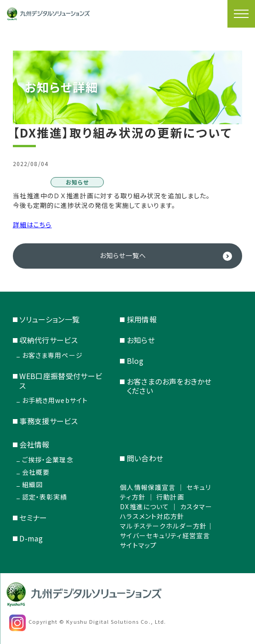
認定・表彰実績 (45, 497)
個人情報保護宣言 (148, 487)
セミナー (33, 517)
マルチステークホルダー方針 (163, 526)
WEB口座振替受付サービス (61, 381)
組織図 (32, 484)
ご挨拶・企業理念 (48, 460)
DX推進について (144, 506)
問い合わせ (145, 458)
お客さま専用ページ (52, 355)
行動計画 (170, 497)
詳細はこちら (32, 224)
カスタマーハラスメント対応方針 (166, 511)
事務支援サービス (48, 421)
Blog (135, 361)
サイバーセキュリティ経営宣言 (165, 535)
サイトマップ (138, 545)
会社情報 (34, 444)
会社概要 (36, 472)
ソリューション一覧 (49, 319)
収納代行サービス (48, 340)
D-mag (31, 538)
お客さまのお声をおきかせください (169, 386)
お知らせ (141, 340)
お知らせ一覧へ (123, 255)
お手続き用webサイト (55, 400)
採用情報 (142, 319)
